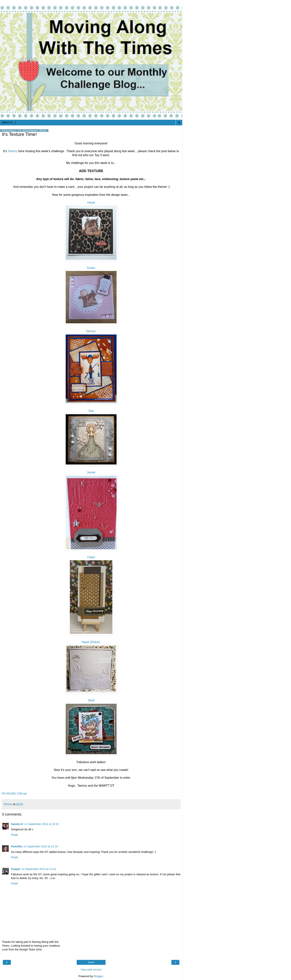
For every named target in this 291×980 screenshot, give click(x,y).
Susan (91, 268)
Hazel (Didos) (91, 642)
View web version (91, 970)
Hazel (91, 203)
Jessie (91, 472)
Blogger (98, 976)
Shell (91, 700)
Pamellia (17, 846)
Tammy (13, 151)
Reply (15, 835)
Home (91, 962)
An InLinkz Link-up (14, 793)
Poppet (16, 869)
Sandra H (17, 824)
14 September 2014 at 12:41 (39, 869)
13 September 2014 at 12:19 (40, 846)
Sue (91, 411)
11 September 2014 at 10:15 (41, 824)
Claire (91, 557)
